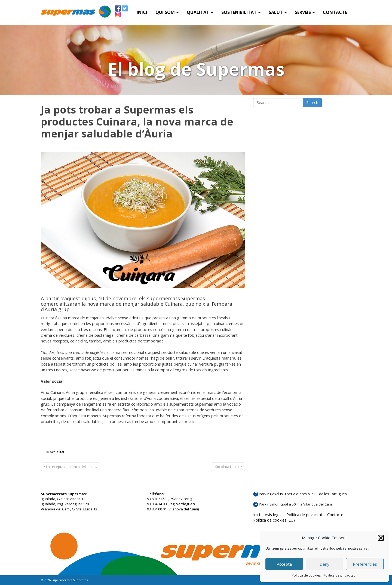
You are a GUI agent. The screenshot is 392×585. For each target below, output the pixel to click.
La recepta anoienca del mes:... (70, 467)
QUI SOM (167, 12)
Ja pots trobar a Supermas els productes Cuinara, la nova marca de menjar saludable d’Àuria (137, 121)
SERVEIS (305, 12)
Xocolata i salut (228, 467)
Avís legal (273, 515)
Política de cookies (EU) (274, 520)
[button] (381, 538)
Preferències (365, 564)
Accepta (284, 564)
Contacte (335, 12)
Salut (278, 12)
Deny (324, 564)
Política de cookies (306, 575)
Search (312, 102)
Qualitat (200, 12)
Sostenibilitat (241, 12)
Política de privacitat (339, 575)
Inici (142, 12)
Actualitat (57, 452)
